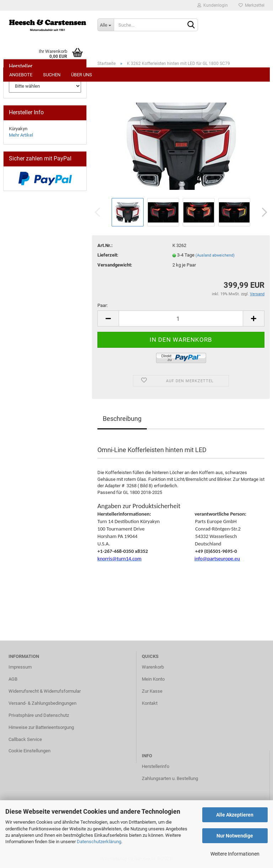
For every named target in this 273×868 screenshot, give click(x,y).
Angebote (21, 75)
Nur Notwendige (235, 836)
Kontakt (150, 703)
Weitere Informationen (235, 854)
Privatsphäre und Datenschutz (39, 715)
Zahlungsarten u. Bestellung (170, 778)
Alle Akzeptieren (235, 815)
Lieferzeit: (108, 255)
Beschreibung (122, 419)
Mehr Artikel (21, 135)
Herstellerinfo (156, 766)
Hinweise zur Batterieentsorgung (41, 727)
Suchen (52, 75)
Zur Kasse (152, 691)
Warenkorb (153, 667)
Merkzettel (251, 5)
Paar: (103, 305)
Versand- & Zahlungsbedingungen (42, 703)
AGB (13, 679)
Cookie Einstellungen (30, 751)
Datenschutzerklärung (99, 842)
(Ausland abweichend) (215, 255)
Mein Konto (153, 679)
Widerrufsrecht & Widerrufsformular (45, 691)
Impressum (20, 667)
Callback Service (25, 739)
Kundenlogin (213, 5)
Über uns (82, 75)
